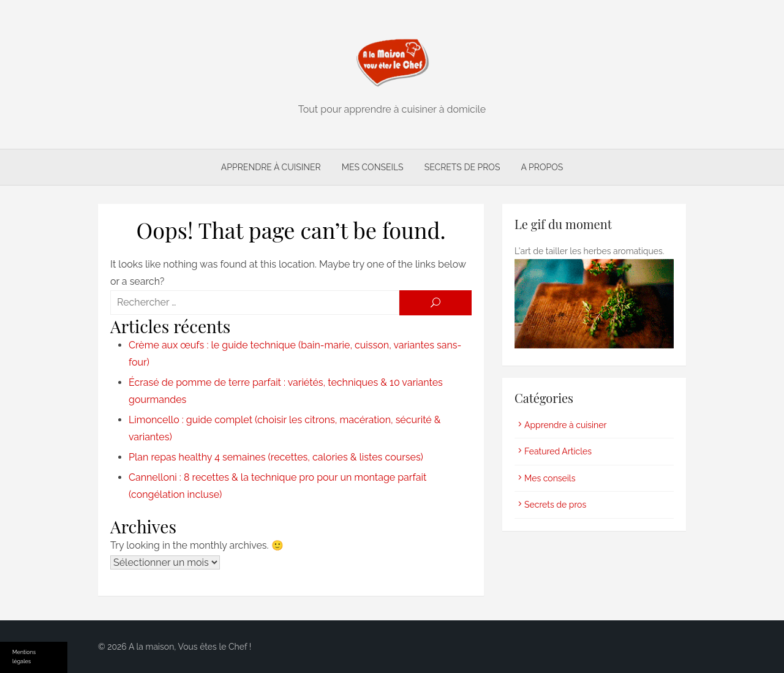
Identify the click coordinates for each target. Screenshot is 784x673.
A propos (542, 167)
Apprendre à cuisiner (271, 167)
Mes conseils (373, 167)
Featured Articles (558, 451)
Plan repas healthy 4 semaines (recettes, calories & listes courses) (276, 457)
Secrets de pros (462, 167)
